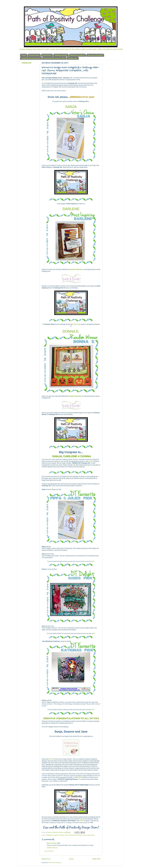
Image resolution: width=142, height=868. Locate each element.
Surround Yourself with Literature (74, 835)
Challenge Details (61, 55)
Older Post (96, 859)
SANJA (71, 107)
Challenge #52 (50, 835)
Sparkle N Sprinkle (76, 269)
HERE (90, 461)
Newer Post (46, 859)
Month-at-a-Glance (77, 55)
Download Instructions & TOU (54, 58)
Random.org (76, 324)
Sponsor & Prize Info (95, 55)
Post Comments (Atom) (55, 863)
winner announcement (89, 835)
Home (24, 55)
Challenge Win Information (31, 58)
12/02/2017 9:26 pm (52, 848)
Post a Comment (49, 851)
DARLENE (71, 209)
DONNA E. (71, 331)
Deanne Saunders (52, 843)
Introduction (47, 55)
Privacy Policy (34, 55)
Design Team (73, 58)
